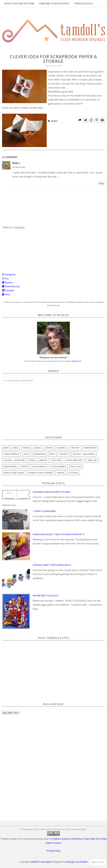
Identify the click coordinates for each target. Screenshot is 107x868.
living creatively (75, 460)
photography (39, 466)
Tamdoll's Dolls (83, 3)
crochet (75, 448)
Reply (101, 183)
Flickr (6, 294)
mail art (93, 460)
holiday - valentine (14, 460)
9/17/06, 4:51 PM (19, 167)
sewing (60, 473)
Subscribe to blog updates (54, 3)
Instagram (9, 274)
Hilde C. (16, 163)
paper (24, 466)
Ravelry (7, 282)
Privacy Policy (53, 851)
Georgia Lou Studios (77, 862)
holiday (64, 454)
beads (54, 121)
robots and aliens (14, 473)
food (26, 454)
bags (16, 448)
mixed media (10, 466)
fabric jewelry (11, 454)
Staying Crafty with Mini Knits (52, 565)
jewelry (43, 460)
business (62, 448)
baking (27, 448)
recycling (76, 466)
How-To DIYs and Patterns (19, 3)
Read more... (77, 361)
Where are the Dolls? (46, 595)
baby (6, 448)
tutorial (73, 473)
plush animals (58, 466)
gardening (39, 454)
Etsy (5, 278)
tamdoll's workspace (41, 862)
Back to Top (98, 862)
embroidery (90, 448)
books (49, 448)
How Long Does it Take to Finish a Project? (59, 534)
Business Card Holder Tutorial (52, 492)
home (32, 460)
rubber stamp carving (40, 473)
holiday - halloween (84, 454)
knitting (56, 460)
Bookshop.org (11, 286)
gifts (52, 454)
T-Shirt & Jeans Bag (44, 511)
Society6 (8, 290)
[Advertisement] (23, 247)
